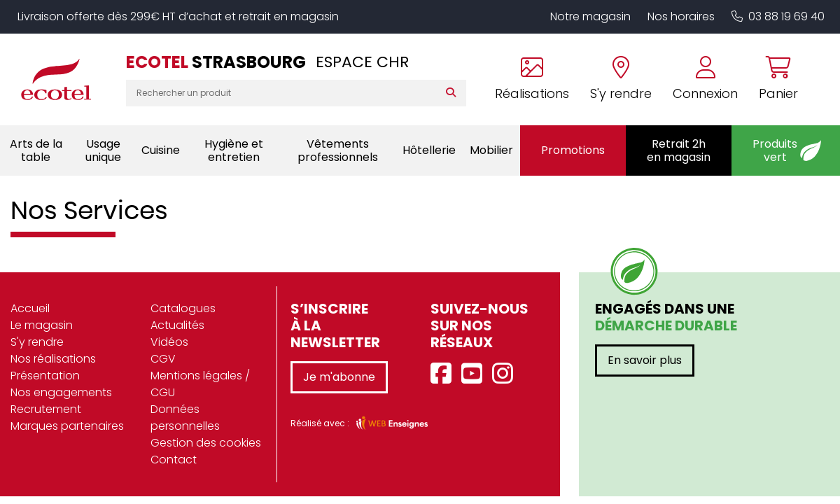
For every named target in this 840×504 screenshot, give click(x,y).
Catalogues (183, 308)
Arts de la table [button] (36, 150)
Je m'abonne (339, 377)
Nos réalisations (53, 359)
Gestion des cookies (206, 443)
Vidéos (169, 342)
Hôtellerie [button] (429, 150)
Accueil (30, 308)
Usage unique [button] (103, 150)
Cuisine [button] (161, 150)
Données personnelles (185, 418)
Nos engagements (61, 392)
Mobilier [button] (491, 150)
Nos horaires (681, 16)
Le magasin (42, 325)
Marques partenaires (67, 426)
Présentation (45, 376)
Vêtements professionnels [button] (338, 150)
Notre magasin (590, 16)
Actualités (177, 325)
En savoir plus (645, 360)
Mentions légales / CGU (200, 384)
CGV (163, 359)
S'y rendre (37, 342)
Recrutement (46, 409)
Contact (174, 460)
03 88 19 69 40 (778, 16)
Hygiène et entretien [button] (234, 150)
